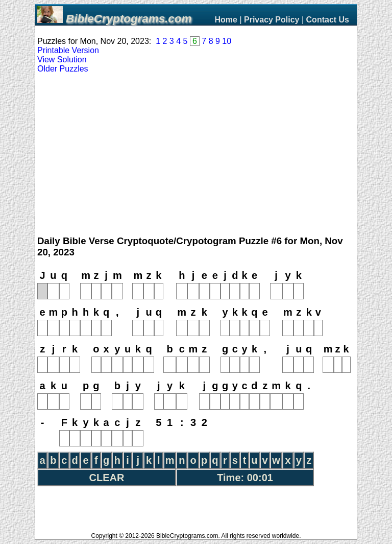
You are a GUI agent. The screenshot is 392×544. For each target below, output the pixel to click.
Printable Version (68, 50)
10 (227, 41)
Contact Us (328, 20)
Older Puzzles (63, 69)
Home (226, 20)
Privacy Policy (272, 20)
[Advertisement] (196, 155)
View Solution (62, 60)
